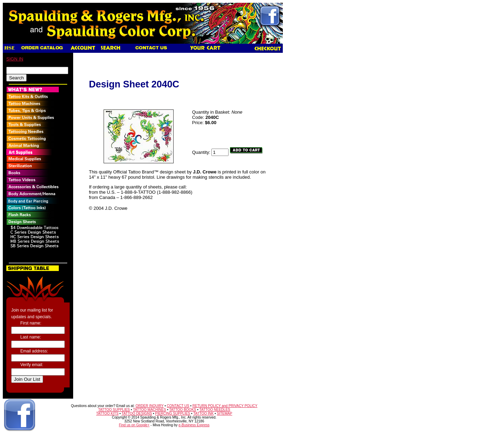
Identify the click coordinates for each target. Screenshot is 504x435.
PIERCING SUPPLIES (173, 413)
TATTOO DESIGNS (137, 413)
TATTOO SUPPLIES (114, 410)
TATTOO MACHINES (149, 410)
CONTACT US (178, 406)
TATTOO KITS (107, 413)
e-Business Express (194, 425)
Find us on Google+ (134, 425)
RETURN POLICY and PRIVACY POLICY (225, 406)
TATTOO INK (203, 413)
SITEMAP (225, 413)
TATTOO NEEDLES (215, 410)
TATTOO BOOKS (183, 410)
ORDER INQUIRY (149, 406)
